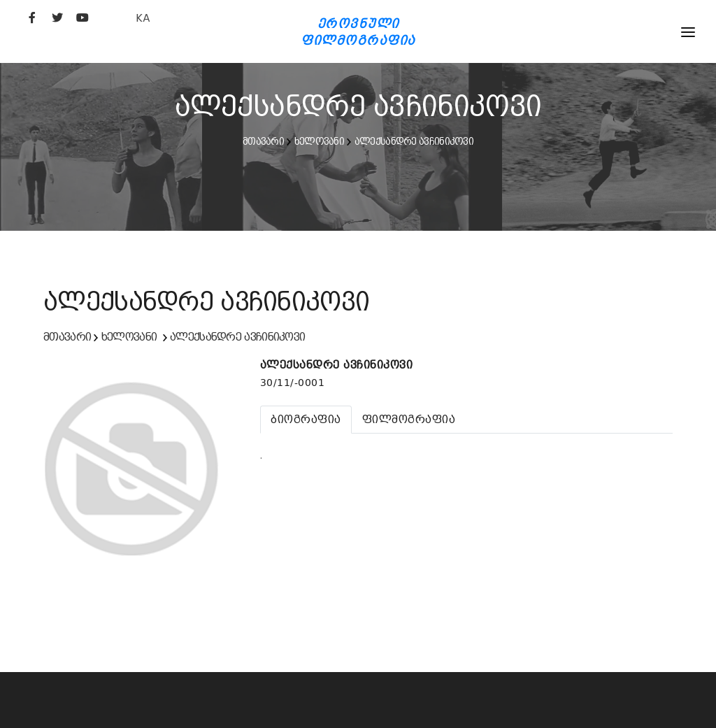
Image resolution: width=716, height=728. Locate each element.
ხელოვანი (319, 141)
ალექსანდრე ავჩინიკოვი (414, 141)
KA (143, 18)
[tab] (306, 420)
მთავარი (263, 141)
